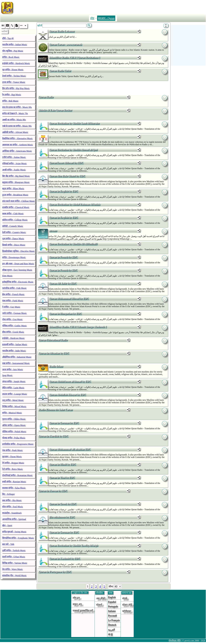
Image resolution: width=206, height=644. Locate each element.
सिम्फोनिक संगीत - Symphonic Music (18, 538)
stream (53, 231)
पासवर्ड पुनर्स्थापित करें (83, 611)
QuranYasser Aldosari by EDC (66, 163)
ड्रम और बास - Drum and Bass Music (18, 264)
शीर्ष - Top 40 (8, 38)
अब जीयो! (101, 598)
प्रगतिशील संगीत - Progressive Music (18, 444)
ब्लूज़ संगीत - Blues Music (13, 189)
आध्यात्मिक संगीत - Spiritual (14, 519)
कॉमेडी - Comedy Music (13, 226)
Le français (114, 620)
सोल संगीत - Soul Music (13, 507)
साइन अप (77, 604)
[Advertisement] (114, 7)
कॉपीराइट (127, 611)
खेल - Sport (7, 525)
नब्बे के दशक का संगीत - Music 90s (17, 126)
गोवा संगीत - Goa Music (12, 319)
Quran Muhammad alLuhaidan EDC (70, 449)
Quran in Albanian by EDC (54, 353)
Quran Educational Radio (53, 340)
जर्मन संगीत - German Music (15, 313)
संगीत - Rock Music (11, 57)
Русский (113, 616)
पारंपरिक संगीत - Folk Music (14, 288)
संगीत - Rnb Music (10, 101)
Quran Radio (46, 97)
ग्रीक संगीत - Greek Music (13, 332)
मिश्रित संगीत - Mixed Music (14, 406)
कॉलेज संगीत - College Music (15, 220)
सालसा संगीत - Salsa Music (14, 488)
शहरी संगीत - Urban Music (14, 557)
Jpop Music (7, 375)
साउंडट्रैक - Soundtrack (12, 513)
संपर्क (125, 598)
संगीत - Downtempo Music (14, 257)
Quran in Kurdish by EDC (54, 436)
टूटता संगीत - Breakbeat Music (15, 195)
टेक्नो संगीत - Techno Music (14, 76)
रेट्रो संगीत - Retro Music (13, 469)
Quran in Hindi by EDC (63, 464)
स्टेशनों (99, 605)
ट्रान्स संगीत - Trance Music (14, 82)
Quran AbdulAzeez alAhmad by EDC (70, 381)
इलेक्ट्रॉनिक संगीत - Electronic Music (18, 282)
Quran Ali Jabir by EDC (63, 283)
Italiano (112, 611)
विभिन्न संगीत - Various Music (15, 563)
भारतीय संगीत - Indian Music (15, 45)
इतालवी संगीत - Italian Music (15, 344)
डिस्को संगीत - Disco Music (14, 245)
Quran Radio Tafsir (60, 71)
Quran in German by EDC (64, 423)
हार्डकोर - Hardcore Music (13, 338)
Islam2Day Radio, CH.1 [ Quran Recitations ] (75, 57)
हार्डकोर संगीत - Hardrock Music (16, 63)
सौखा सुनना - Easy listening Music (17, 270)
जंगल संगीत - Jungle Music (14, 381)
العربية (112, 630)
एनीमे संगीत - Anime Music (14, 157)
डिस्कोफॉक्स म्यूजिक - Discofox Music (18, 251)
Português (113, 606)
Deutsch (112, 625)
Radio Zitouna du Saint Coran (56, 410)
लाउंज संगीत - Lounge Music (15, 394)
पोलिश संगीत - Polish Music (14, 432)
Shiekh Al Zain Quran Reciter (55, 110)
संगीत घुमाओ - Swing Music (14, 532)
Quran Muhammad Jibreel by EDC (69, 298)
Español (112, 602)
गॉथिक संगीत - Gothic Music (15, 326)
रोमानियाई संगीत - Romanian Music (17, 475)
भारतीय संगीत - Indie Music (14, 351)
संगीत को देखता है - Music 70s (15, 113)
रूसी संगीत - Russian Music (14, 482)
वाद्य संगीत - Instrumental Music (16, 363)
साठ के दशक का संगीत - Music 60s (17, 107)
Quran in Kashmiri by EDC (65, 558)
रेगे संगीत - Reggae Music (13, 463)
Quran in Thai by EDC (62, 477)
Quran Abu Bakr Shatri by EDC (67, 176)
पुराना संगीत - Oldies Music (14, 419)
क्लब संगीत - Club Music (13, 214)
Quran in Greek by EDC (63, 504)
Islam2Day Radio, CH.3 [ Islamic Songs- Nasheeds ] (78, 327)
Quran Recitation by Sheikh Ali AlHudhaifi (73, 244)
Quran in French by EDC (63, 257)
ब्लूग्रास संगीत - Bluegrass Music (16, 182)
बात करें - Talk (8, 544)
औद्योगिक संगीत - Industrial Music (17, 357)
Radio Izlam (56, 366)
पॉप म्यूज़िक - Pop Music (13, 51)
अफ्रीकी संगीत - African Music (15, 132)
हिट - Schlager (8, 494)
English (112, 597)
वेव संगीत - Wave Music (12, 569)
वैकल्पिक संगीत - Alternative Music (17, 138)
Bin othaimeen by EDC (62, 517)
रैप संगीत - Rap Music (12, 95)
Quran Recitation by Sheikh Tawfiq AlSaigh (74, 545)
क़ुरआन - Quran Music (12, 457)
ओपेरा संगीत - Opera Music (14, 425)
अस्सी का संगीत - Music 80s (14, 120)
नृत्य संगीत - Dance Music (13, 239)
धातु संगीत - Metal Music (13, 400)
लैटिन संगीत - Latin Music (13, 388)
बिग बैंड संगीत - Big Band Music (16, 176)
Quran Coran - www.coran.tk (66, 44)
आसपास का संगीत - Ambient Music (18, 145)
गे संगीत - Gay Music (11, 307)
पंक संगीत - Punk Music (12, 450)
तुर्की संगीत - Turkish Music (14, 550)
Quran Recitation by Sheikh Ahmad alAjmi (73, 150)
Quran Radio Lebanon (62, 31)
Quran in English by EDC (64, 191)
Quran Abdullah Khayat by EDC (68, 395)
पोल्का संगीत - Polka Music (14, 438)
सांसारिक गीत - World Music (14, 575)
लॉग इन (76, 598)
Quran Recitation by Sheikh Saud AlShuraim (74, 123)
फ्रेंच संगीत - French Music (13, 294)
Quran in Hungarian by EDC (66, 313)
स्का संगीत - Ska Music (12, 500)
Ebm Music (7, 276)
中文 (111, 634)
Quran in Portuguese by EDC (55, 572)
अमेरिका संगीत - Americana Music (17, 151)
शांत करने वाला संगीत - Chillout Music (19, 201)
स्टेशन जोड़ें (127, 605)
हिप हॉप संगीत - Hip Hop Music (16, 88)
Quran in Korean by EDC (53, 491)
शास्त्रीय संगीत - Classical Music (16, 207)
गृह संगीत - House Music (13, 70)
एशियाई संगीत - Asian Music (15, 164)
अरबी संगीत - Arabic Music (14, 170)
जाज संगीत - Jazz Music (13, 370)
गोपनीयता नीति (175, 641)
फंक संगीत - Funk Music (13, 301)
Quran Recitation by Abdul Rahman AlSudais (75, 204)
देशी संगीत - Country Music (14, 232)
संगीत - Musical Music (12, 413)
